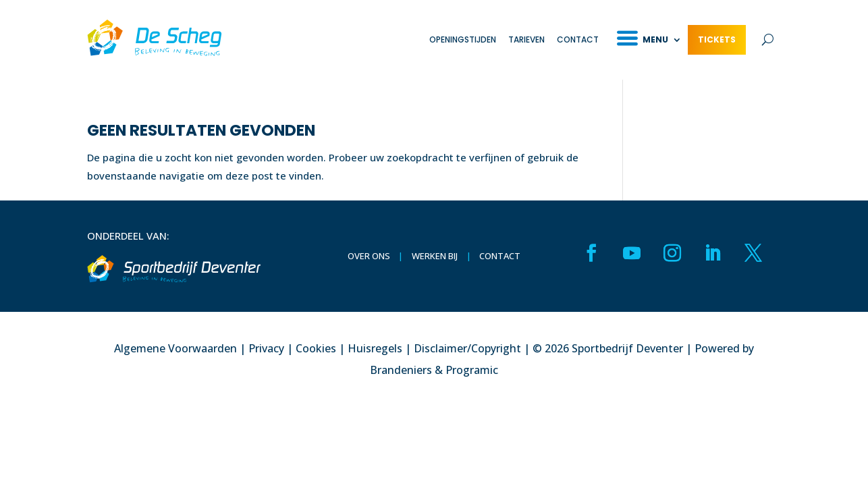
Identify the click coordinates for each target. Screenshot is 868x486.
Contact (578, 39)
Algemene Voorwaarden (175, 348)
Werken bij (435, 256)
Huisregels (375, 348)
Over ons (369, 256)
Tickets (717, 39)
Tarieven (526, 39)
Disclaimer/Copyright (467, 348)
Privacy (266, 348)
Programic (472, 370)
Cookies (316, 348)
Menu (655, 39)
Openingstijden (463, 39)
